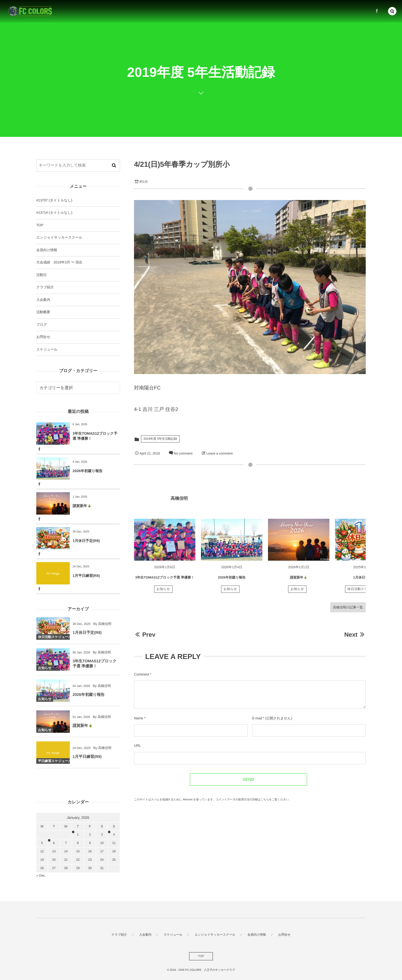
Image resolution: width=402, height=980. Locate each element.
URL (137, 746)
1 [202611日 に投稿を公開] (78, 835)
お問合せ (43, 337)
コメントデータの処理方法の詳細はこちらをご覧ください (252, 800)
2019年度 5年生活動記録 (160, 439)
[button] (392, 10)
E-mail (257, 718)
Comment (141, 674)
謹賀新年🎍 (299, 581)
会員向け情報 (47, 250)
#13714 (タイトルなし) (54, 213)
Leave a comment (219, 453)
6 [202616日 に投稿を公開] (54, 843)
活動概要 (43, 312)
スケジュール (47, 349)
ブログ (42, 325)
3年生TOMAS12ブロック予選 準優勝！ (165, 581)
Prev (145, 635)
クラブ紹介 (45, 287)
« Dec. (41, 876)
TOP (40, 225)
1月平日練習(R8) (86, 576)
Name (139, 718)
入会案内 (43, 300)
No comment (183, 453)
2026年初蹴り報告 (232, 581)
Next (355, 635)
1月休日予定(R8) (366, 581)
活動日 (41, 275)
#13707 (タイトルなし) (54, 200)
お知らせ (163, 592)
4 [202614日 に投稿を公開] (114, 835)
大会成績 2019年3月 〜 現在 (59, 262)
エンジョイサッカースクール (59, 237)
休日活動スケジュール (364, 592)
